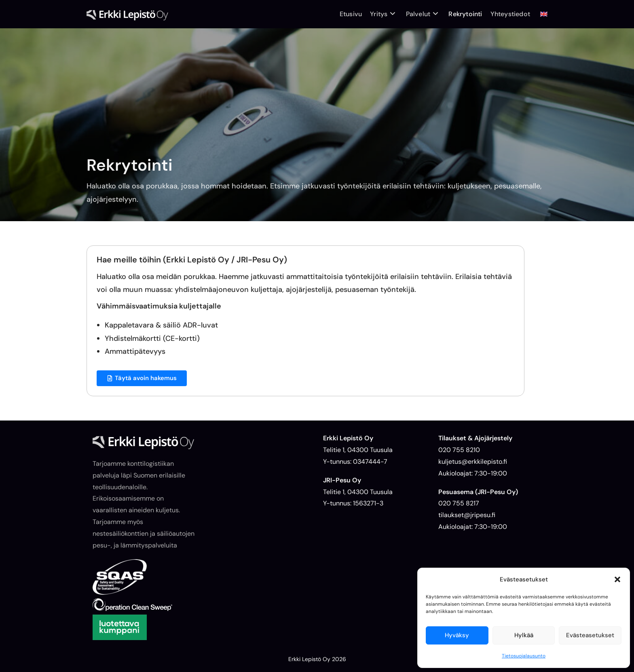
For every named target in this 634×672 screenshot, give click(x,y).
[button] (617, 579)
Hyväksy (457, 635)
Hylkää (524, 635)
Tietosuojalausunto (524, 656)
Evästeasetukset (590, 635)
